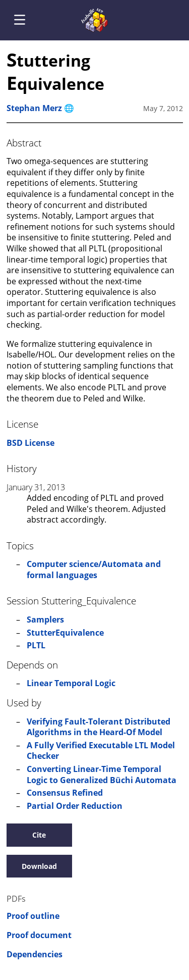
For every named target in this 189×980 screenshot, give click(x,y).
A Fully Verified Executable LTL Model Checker (101, 751)
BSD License (30, 443)
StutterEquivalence (65, 633)
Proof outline (33, 916)
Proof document (39, 935)
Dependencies (35, 955)
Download (39, 866)
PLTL (36, 645)
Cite (39, 835)
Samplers (45, 620)
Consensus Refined (65, 793)
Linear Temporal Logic (71, 683)
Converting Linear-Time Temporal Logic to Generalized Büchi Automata (102, 775)
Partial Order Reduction (75, 806)
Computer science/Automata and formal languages (94, 570)
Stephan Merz (34, 108)
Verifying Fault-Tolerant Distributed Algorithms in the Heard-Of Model (99, 727)
